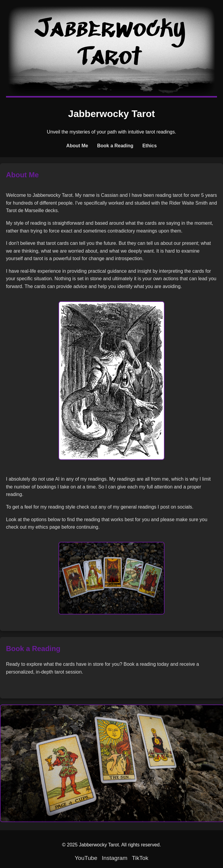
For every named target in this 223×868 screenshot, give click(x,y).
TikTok (140, 858)
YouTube (86, 858)
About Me (77, 146)
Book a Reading (115, 146)
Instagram (115, 858)
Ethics (150, 146)
